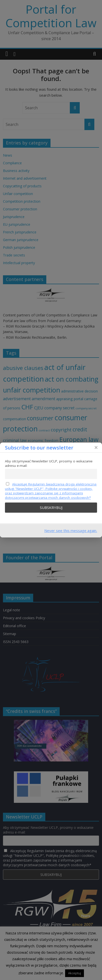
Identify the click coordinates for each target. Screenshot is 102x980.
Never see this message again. (71, 531)
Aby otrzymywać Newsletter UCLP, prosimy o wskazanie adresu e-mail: (49, 463)
